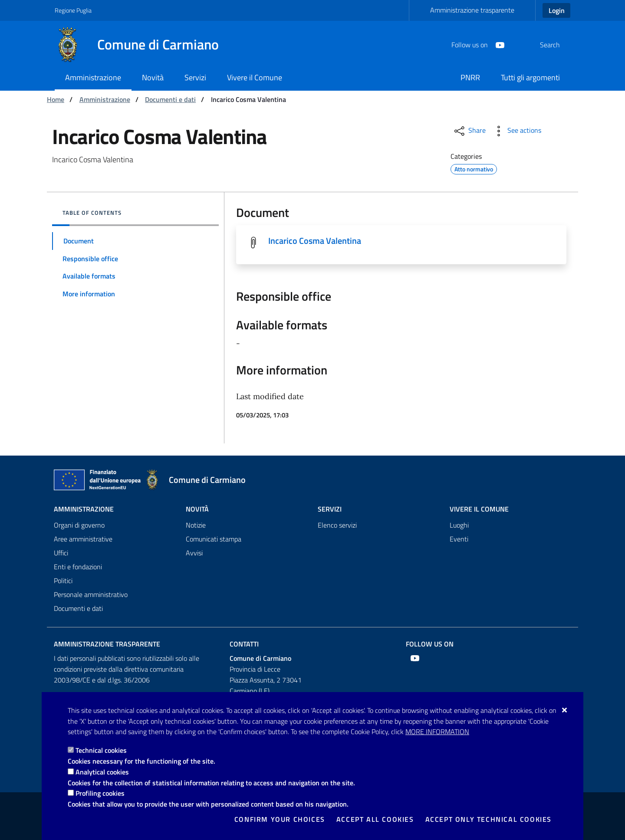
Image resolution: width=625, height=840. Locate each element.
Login (557, 10)
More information (437, 732)
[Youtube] (479, 44)
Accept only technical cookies (488, 819)
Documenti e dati (170, 99)
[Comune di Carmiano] (142, 45)
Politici (63, 581)
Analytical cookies (102, 772)
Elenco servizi (337, 525)
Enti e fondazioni (78, 567)
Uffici (61, 553)
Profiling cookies (100, 793)
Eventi (459, 539)
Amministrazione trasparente (472, 10)
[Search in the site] (560, 45)
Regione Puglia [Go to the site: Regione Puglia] (73, 10)
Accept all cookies (375, 819)
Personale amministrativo (91, 594)
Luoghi (459, 525)
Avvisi (194, 553)
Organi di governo (79, 525)
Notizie (196, 525)
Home (56, 99)
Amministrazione (105, 99)
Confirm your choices (280, 819)
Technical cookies (101, 750)
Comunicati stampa (214, 539)
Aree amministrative (83, 539)
